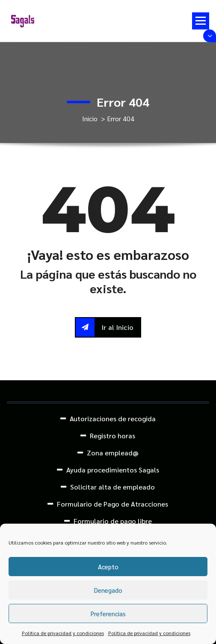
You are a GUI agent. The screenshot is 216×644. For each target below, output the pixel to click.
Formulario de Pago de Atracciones (112, 504)
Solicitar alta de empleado (112, 487)
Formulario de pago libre (113, 521)
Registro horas (112, 436)
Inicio (90, 118)
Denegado (108, 590)
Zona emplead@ (113, 453)
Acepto (108, 567)
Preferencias (108, 613)
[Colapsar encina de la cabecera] (210, 36)
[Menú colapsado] (201, 21)
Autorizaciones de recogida (113, 418)
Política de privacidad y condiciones (63, 633)
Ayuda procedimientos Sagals (113, 470)
